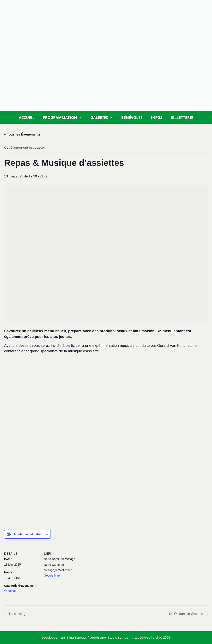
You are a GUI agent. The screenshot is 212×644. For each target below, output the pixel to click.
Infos (157, 117)
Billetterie (182, 117)
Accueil (27, 117)
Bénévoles (132, 117)
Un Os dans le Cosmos (186, 614)
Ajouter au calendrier (28, 534)
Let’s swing (17, 614)
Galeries (104, 117)
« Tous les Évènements (22, 134)
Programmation (64, 117)
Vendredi (10, 591)
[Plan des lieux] (105, 574)
